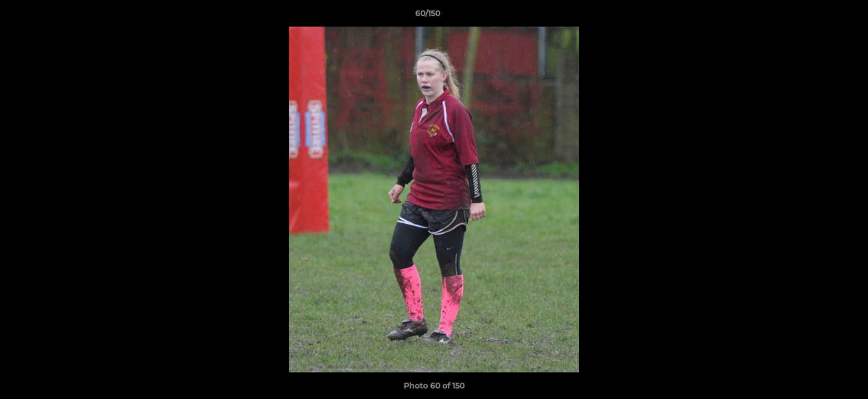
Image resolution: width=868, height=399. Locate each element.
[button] (821, 16)
